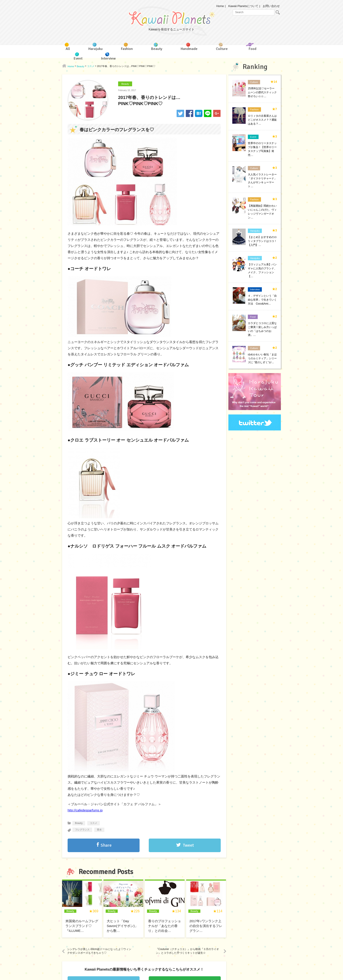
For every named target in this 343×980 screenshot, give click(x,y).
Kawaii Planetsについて (243, 6)
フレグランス (82, 830)
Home (220, 6)
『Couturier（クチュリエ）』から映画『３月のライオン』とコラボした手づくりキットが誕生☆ (187, 951)
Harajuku (255, 231)
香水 (99, 830)
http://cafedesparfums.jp (85, 810)
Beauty (125, 84)
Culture (254, 82)
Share (106, 845)
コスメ (94, 823)
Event (253, 137)
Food (253, 317)
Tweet (188, 845)
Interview (255, 289)
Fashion (254, 109)
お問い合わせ (271, 6)
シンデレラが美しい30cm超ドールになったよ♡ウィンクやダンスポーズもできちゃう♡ (99, 951)
